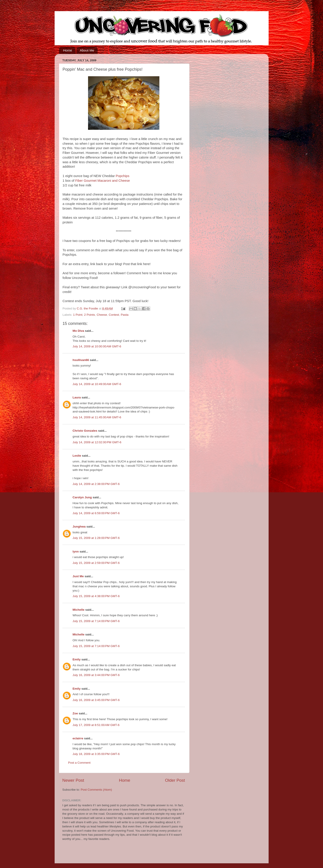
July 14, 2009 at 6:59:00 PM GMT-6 (96, 513)
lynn (76, 552)
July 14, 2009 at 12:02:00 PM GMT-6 (97, 442)
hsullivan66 (81, 360)
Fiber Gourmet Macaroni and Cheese (102, 181)
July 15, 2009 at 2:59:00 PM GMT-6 (96, 563)
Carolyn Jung (82, 497)
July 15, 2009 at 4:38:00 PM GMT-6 (96, 596)
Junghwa (79, 527)
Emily (77, 659)
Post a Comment (79, 763)
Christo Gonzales (85, 431)
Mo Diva (78, 331)
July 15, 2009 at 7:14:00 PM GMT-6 (96, 621)
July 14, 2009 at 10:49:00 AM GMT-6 (97, 384)
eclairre (78, 738)
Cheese (102, 315)
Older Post (175, 780)
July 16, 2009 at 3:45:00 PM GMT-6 (96, 700)
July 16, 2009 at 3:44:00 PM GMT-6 (96, 675)
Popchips (122, 176)
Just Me (78, 576)
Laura (77, 397)
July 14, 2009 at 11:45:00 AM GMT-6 (97, 417)
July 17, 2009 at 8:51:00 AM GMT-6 (96, 725)
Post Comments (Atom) (96, 790)
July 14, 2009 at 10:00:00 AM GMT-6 (97, 346)
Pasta (125, 315)
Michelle (79, 610)
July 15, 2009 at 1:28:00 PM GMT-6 (96, 538)
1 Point (78, 315)
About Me (87, 50)
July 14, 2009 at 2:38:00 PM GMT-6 (96, 484)
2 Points (89, 315)
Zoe (75, 713)
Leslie (77, 456)
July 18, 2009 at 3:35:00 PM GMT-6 (96, 754)
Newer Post (73, 780)
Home (68, 50)
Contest (114, 315)
